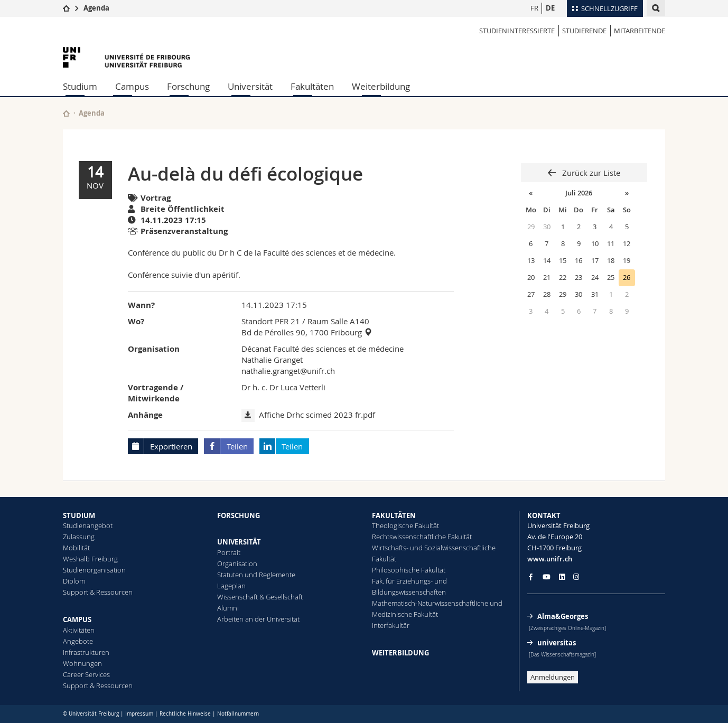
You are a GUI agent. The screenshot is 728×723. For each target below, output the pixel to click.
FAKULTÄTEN (394, 515)
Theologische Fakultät (405, 525)
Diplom (74, 581)
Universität (250, 86)
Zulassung (79, 537)
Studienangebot (88, 525)
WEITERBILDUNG (400, 653)
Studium (80, 86)
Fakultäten (312, 86)
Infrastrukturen (86, 652)
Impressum (139, 714)
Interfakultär (391, 625)
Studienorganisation (94, 570)
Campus (132, 86)
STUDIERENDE (584, 31)
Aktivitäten (79, 630)
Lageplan (231, 586)
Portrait (229, 552)
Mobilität (76, 548)
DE (550, 8)
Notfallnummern (238, 714)
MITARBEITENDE (640, 31)
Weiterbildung (381, 86)
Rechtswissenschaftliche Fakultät (422, 537)
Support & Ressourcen (98, 592)
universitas (557, 643)
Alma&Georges (563, 616)
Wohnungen (82, 663)
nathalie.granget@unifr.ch (288, 371)
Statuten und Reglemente (256, 575)
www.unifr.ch (550, 559)
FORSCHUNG (239, 515)
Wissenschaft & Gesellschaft (260, 597)
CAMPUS (77, 619)
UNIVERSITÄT (239, 542)
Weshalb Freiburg (90, 559)
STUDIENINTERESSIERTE (517, 31)
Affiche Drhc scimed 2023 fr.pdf (317, 415)
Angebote (78, 641)
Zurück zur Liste (590, 173)
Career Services (86, 674)
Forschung (188, 86)
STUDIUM (79, 515)
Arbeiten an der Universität (258, 619)
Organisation (237, 564)
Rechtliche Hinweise (185, 714)
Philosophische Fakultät (409, 570)
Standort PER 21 (271, 321)
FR (534, 8)
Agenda (96, 8)
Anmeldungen (553, 677)
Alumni (228, 608)
